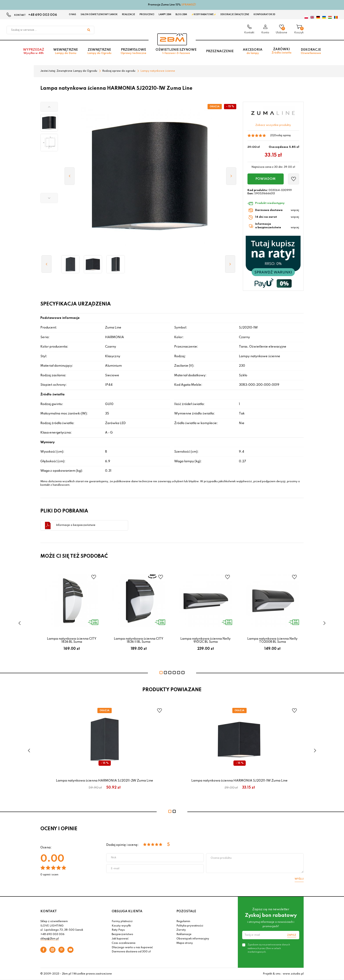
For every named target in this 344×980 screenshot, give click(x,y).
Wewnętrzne (66, 52)
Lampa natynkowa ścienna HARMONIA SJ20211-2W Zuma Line (105, 781)
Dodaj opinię (282, 136)
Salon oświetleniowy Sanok (99, 14)
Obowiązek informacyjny (193, 939)
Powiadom (265, 179)
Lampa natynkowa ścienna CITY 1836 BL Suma (72, 640)
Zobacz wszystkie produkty (273, 125)
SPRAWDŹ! (189, 5)
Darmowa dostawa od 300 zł (131, 952)
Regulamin (183, 921)
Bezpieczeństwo (122, 934)
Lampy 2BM (165, 14)
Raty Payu (118, 930)
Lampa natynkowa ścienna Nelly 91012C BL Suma (205, 640)
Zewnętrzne (99, 52)
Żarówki (281, 51)
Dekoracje (311, 52)
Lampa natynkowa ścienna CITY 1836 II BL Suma (139, 640)
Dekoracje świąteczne (235, 14)
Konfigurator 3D (264, 14)
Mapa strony (185, 943)
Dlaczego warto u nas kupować (132, 948)
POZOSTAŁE (186, 911)
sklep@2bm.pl (50, 939)
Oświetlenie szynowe (176, 52)
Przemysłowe (133, 52)
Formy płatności (122, 921)
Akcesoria (253, 52)
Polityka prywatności (190, 926)
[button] (49, 107)
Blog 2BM (181, 14)
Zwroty (181, 930)
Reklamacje (184, 934)
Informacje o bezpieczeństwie (76, 525)
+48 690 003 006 (43, 15)
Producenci (147, 14)
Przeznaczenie (220, 52)
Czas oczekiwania (124, 943)
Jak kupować (120, 939)
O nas (73, 14)
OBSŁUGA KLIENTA (127, 911)
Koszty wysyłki (121, 926)
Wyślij (299, 879)
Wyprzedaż (34, 52)
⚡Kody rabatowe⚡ (204, 14)
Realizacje (129, 14)
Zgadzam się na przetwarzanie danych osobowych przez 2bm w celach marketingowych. (269, 948)
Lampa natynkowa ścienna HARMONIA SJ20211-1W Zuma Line (239, 781)
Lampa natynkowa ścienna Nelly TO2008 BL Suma (272, 640)
